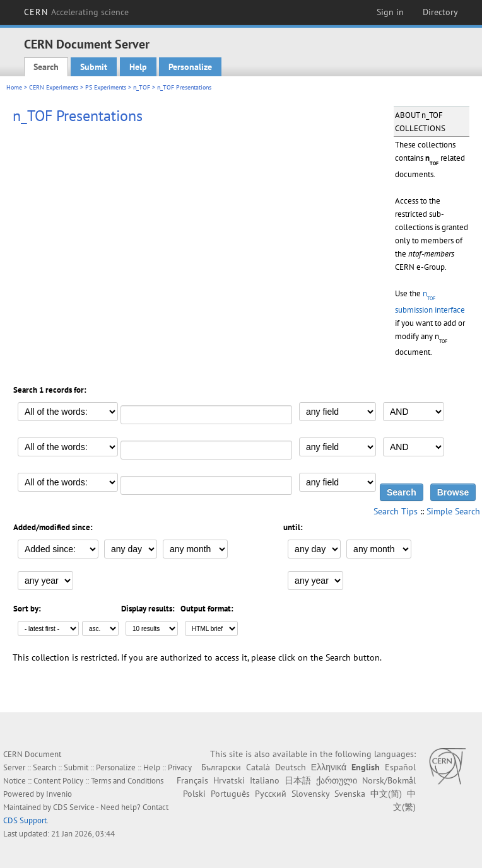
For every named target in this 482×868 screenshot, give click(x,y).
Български (221, 767)
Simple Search (453, 511)
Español (400, 767)
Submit (94, 67)
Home (14, 87)
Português (230, 794)
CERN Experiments (54, 87)
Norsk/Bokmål (389, 780)
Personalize (190, 67)
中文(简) (386, 794)
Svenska (350, 794)
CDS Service (74, 807)
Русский (271, 794)
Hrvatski (229, 780)
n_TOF (142, 87)
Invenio (59, 794)
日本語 (298, 780)
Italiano (265, 780)
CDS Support (25, 820)
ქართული (337, 780)
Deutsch (291, 767)
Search (46, 67)
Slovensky (310, 794)
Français (192, 780)
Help (138, 67)
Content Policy (58, 781)
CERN (76, 12)
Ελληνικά (329, 767)
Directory (440, 12)
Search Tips (396, 511)
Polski (194, 794)
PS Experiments (106, 87)
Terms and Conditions (127, 781)
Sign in (390, 12)
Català (258, 767)
